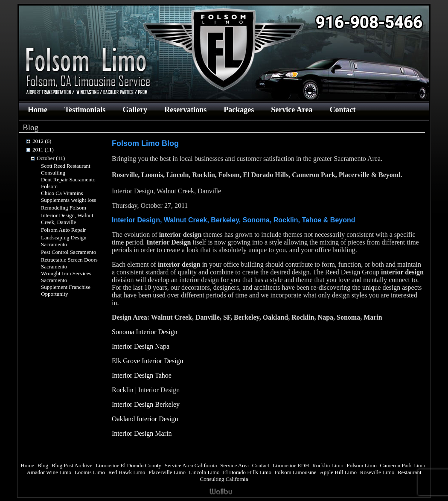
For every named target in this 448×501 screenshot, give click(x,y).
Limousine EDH (291, 465)
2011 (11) (43, 150)
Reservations (185, 110)
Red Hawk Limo (127, 472)
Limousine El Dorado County (128, 465)
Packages (239, 110)
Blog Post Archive (72, 465)
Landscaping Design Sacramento (64, 241)
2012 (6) (42, 141)
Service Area (292, 110)
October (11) (51, 158)
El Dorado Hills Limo (247, 472)
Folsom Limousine (296, 472)
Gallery (135, 110)
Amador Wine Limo (49, 472)
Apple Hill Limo (338, 472)
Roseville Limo (377, 472)
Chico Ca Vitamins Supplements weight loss (68, 197)
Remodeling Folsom (64, 208)
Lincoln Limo (204, 472)
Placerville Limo (167, 472)
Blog (43, 465)
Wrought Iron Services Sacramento (66, 277)
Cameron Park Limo (403, 465)
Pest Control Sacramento (68, 252)
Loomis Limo (90, 472)
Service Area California (191, 465)
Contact (342, 110)
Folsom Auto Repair (63, 230)
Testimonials (85, 110)
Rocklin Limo (328, 465)
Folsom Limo (361, 465)
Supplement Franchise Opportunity (66, 290)
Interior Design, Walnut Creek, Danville (67, 219)
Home (38, 110)
